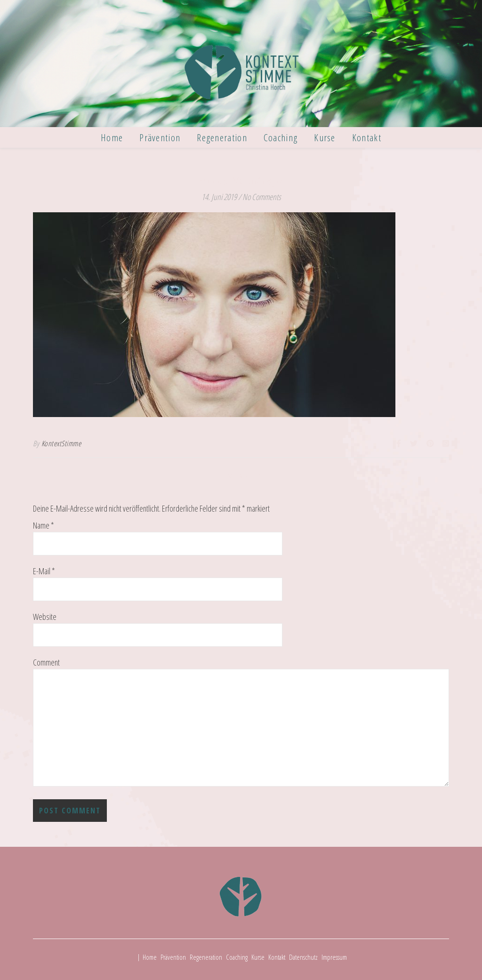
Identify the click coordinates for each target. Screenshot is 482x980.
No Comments (262, 197)
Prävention (160, 137)
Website (45, 617)
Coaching (281, 137)
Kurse (325, 137)
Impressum (334, 957)
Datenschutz (303, 957)
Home (112, 137)
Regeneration (222, 137)
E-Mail (44, 571)
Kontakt (367, 137)
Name (44, 526)
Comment (46, 663)
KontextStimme (61, 443)
